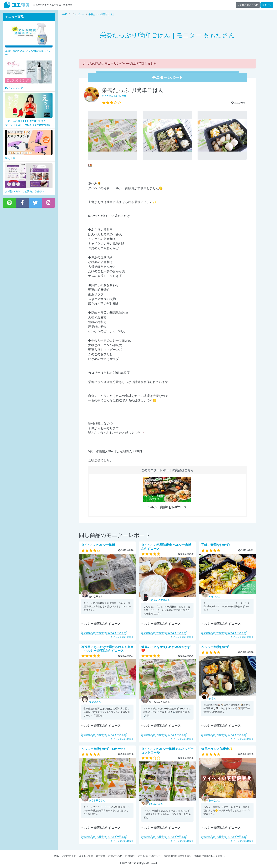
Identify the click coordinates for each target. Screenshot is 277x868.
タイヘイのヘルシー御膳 (98, 545)
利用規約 (130, 856)
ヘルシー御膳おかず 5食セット (104, 749)
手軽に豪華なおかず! (215, 545)
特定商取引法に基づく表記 (178, 856)
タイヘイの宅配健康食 (122, 637)
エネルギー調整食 (117, 633)
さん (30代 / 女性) (115, 96)
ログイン (267, 5)
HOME (56, 856)
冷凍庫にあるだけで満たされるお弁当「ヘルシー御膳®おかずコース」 (107, 649)
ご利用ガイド (69, 856)
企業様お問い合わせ (248, 5)
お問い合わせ (115, 856)
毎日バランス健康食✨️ (217, 749)
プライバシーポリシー (149, 856)
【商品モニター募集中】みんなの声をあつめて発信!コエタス (17, 5)
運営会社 (101, 856)
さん (159, 600)
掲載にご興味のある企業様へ (209, 856)
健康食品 (88, 633)
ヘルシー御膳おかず (215, 647)
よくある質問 (86, 856)
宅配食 (100, 633)
